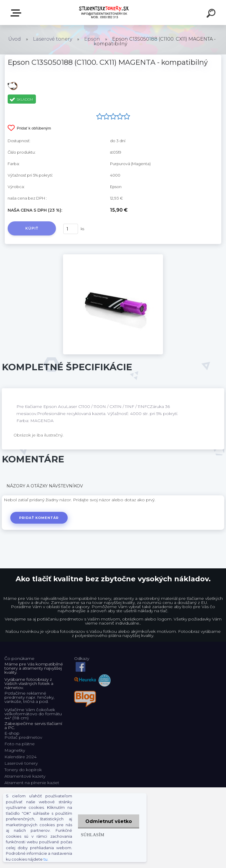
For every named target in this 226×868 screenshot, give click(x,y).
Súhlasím (93, 835)
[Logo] (104, 13)
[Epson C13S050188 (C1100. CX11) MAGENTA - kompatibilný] (113, 256)
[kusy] (71, 229)
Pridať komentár (39, 518)
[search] (212, 14)
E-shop (17, 13)
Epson (92, 39)
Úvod (15, 39)
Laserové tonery (53, 39)
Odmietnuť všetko (109, 821)
